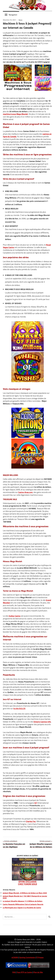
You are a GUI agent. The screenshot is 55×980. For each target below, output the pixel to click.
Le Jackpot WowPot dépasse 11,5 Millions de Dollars (23, 901)
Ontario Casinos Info (42, 722)
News (20, 20)
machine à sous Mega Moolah (15, 114)
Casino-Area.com (25, 492)
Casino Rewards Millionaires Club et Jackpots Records (23, 904)
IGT (36, 803)
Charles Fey (31, 821)
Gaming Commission (27, 957)
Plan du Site (38, 972)
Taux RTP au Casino (24, 972)
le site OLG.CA (19, 708)
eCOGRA (15, 957)
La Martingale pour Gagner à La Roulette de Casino (22, 908)
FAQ (14, 972)
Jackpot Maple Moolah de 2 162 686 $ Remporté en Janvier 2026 (25, 897)
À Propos (40, 957)
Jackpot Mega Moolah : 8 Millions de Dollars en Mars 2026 (25, 893)
